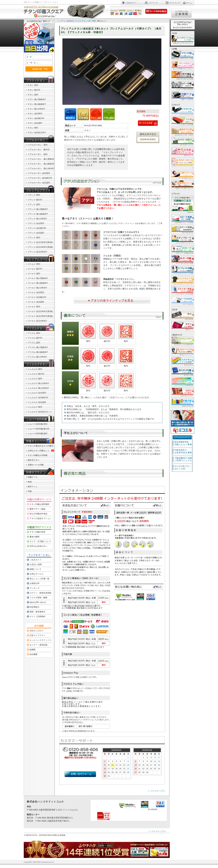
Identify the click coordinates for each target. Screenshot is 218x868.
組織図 (33, 650)
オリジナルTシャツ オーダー (182, 280)
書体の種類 (34, 537)
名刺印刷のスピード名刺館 (182, 219)
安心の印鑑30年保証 (39, 514)
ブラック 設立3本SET (37, 252)
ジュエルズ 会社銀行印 (38, 397)
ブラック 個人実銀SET (38, 209)
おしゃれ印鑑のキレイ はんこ (182, 65)
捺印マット (33, 487)
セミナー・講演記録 (38, 645)
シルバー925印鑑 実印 (38, 424)
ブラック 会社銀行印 (37, 228)
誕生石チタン (34, 460)
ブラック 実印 (34, 195)
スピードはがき (182, 300)
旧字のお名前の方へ (38, 546)
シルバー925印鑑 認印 (38, 433)
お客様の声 (34, 583)
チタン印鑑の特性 (37, 532)
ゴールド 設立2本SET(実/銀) (40, 316)
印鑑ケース (33, 477)
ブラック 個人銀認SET (38, 214)
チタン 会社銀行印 (36, 118)
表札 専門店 (182, 316)
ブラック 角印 (34, 238)
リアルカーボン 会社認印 (39, 183)
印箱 (30, 491)
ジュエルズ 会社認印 (37, 402)
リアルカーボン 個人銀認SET (41, 164)
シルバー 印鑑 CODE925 (182, 85)
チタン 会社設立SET (37, 132)
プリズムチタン (36, 328)
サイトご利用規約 (37, 616)
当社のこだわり (36, 631)
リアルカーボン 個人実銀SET (41, 159)
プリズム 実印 (34, 333)
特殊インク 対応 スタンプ (182, 185)
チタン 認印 (33, 95)
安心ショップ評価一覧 (39, 579)
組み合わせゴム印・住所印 (182, 131)
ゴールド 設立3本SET (37, 321)
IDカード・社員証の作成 (182, 249)
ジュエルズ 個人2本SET (38, 383)
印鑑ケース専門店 (182, 96)
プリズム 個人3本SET (37, 357)
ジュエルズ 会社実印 (37, 393)
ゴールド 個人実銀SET (38, 278)
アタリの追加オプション (40, 518)
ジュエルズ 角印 (35, 407)
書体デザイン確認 (37, 509)
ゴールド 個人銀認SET (38, 283)
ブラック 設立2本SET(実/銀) (40, 247)
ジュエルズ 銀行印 (36, 374)
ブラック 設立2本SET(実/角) (40, 242)
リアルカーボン (36, 140)
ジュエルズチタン (37, 364)
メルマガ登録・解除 (38, 598)
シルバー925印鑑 (37, 419)
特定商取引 (34, 607)
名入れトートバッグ (182, 351)
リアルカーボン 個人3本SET (41, 168)
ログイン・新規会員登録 (40, 593)
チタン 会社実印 (35, 114)
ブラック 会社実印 (36, 223)
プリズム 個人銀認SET (38, 352)
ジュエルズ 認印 (35, 379)
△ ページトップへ (156, 791)
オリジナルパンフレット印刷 (182, 270)
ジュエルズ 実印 (35, 369)
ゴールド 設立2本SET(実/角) (40, 311)
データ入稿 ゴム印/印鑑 (182, 121)
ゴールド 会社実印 (36, 292)
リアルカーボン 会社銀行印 (40, 178)
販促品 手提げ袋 (182, 402)
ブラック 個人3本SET (37, 219)
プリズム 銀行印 (35, 338)
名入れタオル (182, 361)
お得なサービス (36, 574)
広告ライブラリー (37, 635)
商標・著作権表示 (37, 612)
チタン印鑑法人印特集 (38, 455)
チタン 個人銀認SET (37, 104)
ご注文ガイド (35, 560)
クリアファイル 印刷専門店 (182, 382)
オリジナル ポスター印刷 (182, 260)
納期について (35, 569)
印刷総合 (182, 204)
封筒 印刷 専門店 (182, 229)
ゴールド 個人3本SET (37, 288)
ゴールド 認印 (34, 273)
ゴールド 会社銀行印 (37, 297)
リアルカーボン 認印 (38, 154)
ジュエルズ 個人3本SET (38, 388)
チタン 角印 (33, 128)
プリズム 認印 (34, 343)
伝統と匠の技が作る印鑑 (182, 75)
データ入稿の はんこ (182, 174)
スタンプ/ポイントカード (182, 239)
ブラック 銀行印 (35, 200)
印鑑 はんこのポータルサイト (182, 39)
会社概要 (33, 654)
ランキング (34, 588)
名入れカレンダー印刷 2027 (182, 341)
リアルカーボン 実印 (38, 145)
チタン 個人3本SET (36, 109)
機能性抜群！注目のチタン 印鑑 (182, 55)
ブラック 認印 (34, 204)
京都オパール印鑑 (36, 465)
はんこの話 (183, 467)
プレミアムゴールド (38, 259)
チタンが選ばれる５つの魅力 (41, 446)
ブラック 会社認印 (36, 233)
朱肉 (30, 482)
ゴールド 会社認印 (36, 302)
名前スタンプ (182, 152)
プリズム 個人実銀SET (38, 347)
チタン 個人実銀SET (37, 99)
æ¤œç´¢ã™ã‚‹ (39, 69)
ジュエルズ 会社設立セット (40, 412)
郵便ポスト (182, 326)
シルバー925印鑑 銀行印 (39, 429)
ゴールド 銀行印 (35, 269)
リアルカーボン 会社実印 (39, 173)
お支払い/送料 (36, 564)
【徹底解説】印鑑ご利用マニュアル (183, 459)
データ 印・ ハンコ (182, 141)
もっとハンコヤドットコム (41, 640)
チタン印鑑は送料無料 (39, 504)
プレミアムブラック (38, 190)
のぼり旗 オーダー (182, 392)
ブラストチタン (36, 80)
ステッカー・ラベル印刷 (182, 290)
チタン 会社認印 (35, 123)
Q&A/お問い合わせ (38, 602)
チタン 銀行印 (34, 90)
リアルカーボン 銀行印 (39, 150)
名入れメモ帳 (182, 372)
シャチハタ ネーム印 (182, 111)
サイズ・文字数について (40, 541)
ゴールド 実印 (34, 264)
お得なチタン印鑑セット (41, 451)
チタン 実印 (33, 85)
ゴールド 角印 (34, 307)
